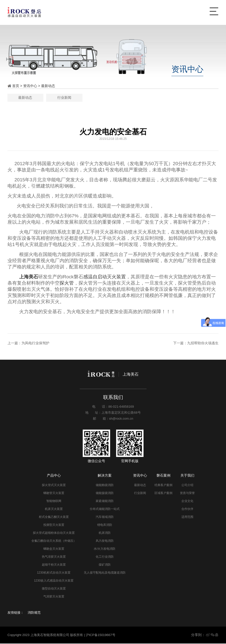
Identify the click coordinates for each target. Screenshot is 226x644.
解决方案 (105, 476)
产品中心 (54, 476)
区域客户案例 (163, 494)
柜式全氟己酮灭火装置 (54, 517)
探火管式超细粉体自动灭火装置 (54, 533)
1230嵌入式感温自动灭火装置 (54, 581)
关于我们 (187, 476)
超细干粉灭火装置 (54, 565)
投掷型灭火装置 (54, 525)
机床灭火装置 (54, 509)
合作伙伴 (187, 509)
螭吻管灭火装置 (54, 494)
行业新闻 (134, 98)
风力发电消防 (105, 541)
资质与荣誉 (187, 494)
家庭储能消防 (105, 501)
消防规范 (34, 613)
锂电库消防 (105, 525)
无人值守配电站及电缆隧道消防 (105, 573)
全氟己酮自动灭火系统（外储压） (54, 541)
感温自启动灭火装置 (105, 277)
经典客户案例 (163, 486)
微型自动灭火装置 (54, 589)
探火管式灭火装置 (54, 486)
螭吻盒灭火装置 (54, 549)
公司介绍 (187, 486)
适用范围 (187, 517)
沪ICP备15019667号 (101, 635)
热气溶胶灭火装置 (54, 557)
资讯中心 (30, 86)
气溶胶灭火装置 (54, 597)
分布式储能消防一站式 (105, 509)
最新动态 (48, 86)
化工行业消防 (105, 557)
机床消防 (105, 533)
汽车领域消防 (105, 517)
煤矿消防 (105, 565)
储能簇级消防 (105, 494)
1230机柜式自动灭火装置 (54, 573)
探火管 (67, 283)
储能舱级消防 (105, 486)
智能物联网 (54, 501)
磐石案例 (163, 476)
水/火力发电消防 (105, 549)
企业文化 (187, 501)
